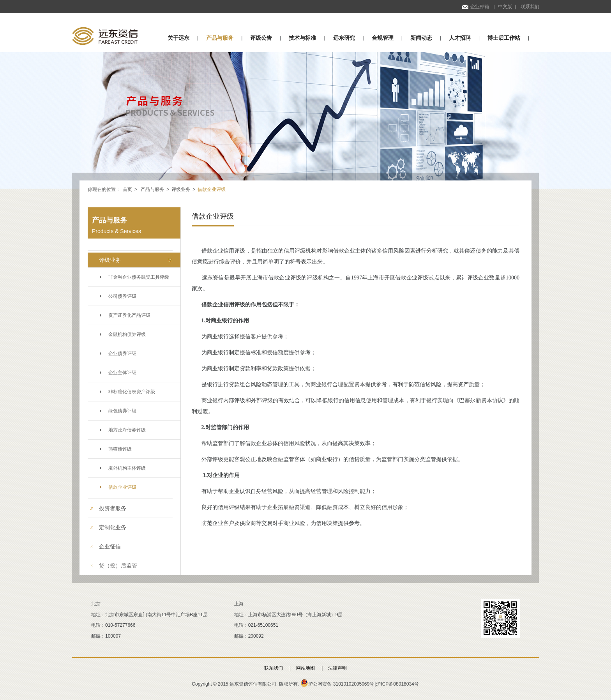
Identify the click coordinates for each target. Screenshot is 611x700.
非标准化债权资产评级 (132, 392)
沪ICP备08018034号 (397, 684)
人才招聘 (460, 38)
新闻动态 (421, 38)
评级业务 (181, 189)
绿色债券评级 (122, 411)
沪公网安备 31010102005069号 (337, 683)
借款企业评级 (122, 487)
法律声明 (337, 668)
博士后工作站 (504, 38)
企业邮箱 (475, 7)
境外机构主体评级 (127, 468)
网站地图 (305, 668)
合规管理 (383, 38)
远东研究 (344, 38)
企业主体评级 (122, 373)
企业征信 (110, 546)
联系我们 (530, 7)
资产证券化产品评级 (129, 315)
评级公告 (261, 38)
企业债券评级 (122, 354)
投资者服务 (113, 508)
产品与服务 (220, 38)
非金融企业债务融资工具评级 (139, 277)
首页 (127, 189)
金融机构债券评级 (127, 334)
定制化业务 (113, 527)
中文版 (505, 7)
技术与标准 (302, 38)
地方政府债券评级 (127, 430)
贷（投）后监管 (118, 566)
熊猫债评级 (120, 449)
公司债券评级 (122, 296)
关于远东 (178, 38)
